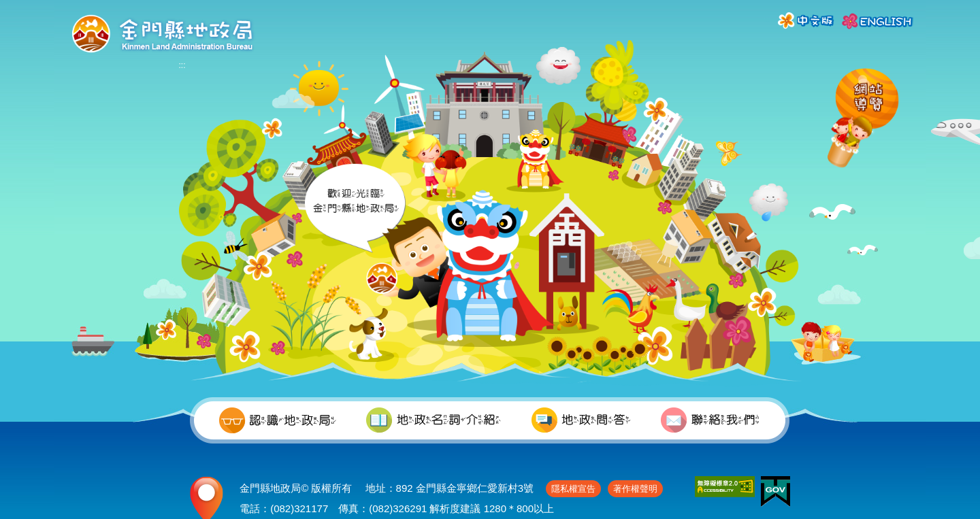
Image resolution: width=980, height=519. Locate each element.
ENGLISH (878, 21)
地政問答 (581, 420)
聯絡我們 (711, 420)
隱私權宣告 (573, 489)
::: (767, 20)
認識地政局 (278, 420)
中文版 (806, 21)
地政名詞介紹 (434, 420)
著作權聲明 (635, 489)
